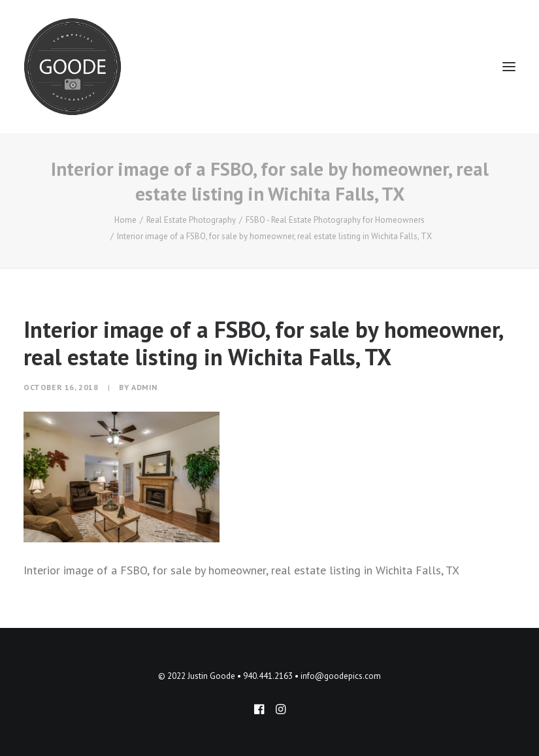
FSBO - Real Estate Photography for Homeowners (335, 220)
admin (144, 387)
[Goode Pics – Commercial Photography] (73, 67)
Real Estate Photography (191, 220)
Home (125, 220)
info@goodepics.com (341, 676)
